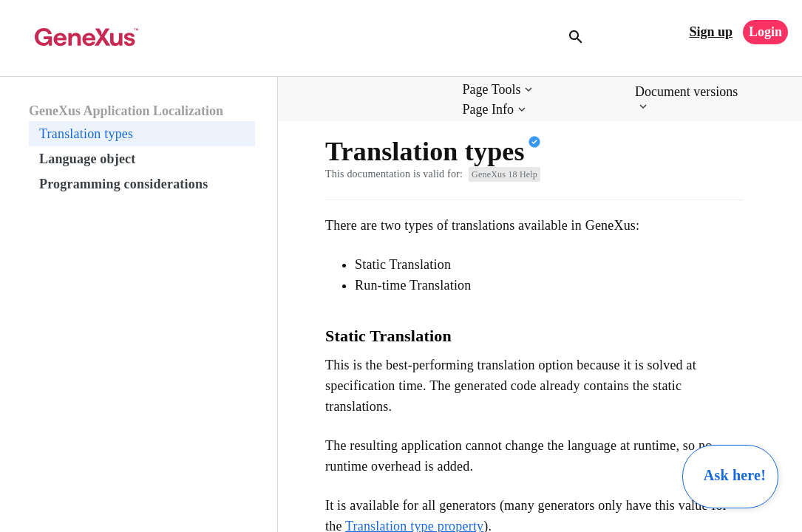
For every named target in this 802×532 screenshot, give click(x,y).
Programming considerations (123, 184)
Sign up (711, 32)
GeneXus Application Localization (126, 111)
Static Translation (388, 336)
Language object (88, 159)
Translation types (86, 134)
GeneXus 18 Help (504, 174)
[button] (499, 90)
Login (765, 32)
